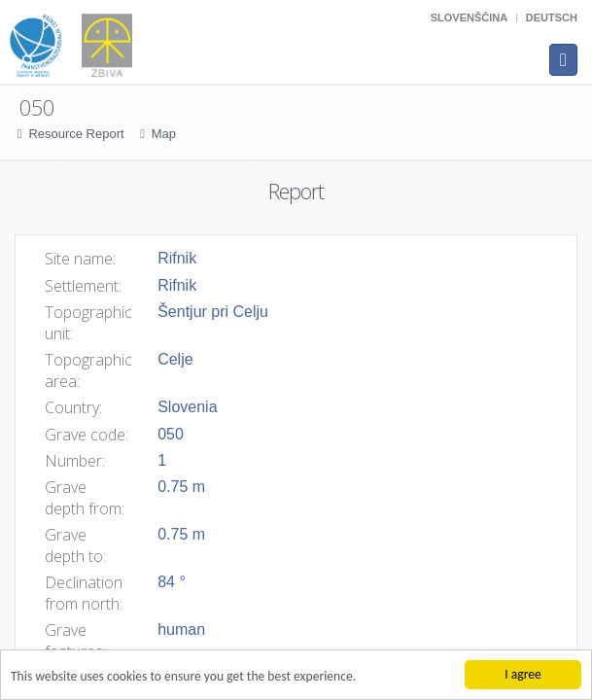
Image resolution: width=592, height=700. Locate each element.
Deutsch (552, 17)
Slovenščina (469, 17)
